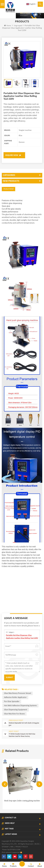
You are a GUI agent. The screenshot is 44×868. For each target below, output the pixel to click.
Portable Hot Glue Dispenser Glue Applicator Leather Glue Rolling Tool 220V (22, 637)
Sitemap (5, 847)
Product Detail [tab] (8, 189)
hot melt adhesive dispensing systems (20, 706)
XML (12, 847)
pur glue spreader (12, 701)
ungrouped (18, 26)
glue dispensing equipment (16, 710)
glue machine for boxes (14, 714)
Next (39, 784)
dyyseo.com (15, 850)
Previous (5, 784)
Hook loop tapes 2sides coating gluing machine (22, 801)
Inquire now (12, 155)
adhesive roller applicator (15, 697)
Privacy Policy (22, 847)
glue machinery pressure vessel (18, 693)
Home (8, 26)
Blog (37, 844)
